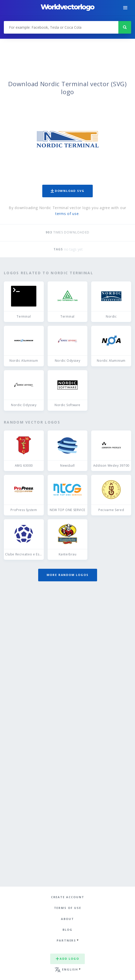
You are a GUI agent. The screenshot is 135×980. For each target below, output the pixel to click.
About (67, 919)
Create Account (68, 897)
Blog (67, 930)
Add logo (67, 959)
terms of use (67, 214)
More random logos (68, 575)
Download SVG (68, 191)
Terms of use (68, 908)
